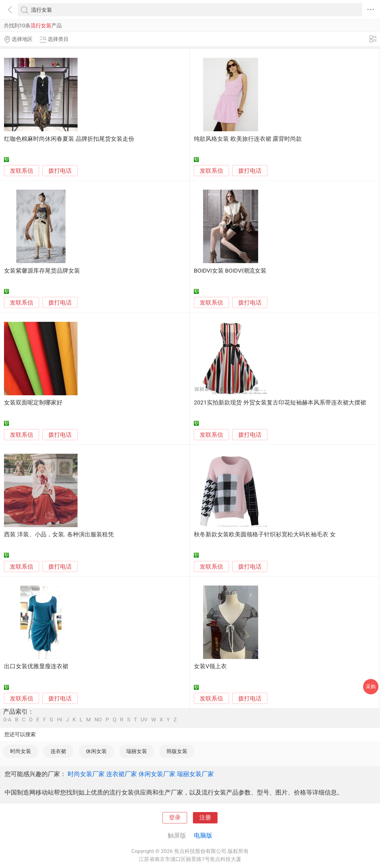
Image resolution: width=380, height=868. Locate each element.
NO (98, 720)
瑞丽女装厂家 (195, 774)
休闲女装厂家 (157, 774)
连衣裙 (58, 751)
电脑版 (203, 835)
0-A (7, 720)
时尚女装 (21, 751)
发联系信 (22, 171)
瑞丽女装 (137, 751)
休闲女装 (96, 751)
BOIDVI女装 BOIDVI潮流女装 (230, 271)
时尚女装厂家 (86, 774)
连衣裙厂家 (122, 774)
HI (60, 720)
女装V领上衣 (210, 666)
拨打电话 (60, 171)
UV (144, 720)
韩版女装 (177, 751)
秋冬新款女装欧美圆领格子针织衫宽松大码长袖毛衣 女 (265, 535)
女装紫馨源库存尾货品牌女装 (42, 271)
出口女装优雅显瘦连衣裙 (36, 666)
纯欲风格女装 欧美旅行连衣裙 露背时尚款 (248, 139)
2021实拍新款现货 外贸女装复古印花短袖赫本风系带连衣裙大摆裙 (280, 403)
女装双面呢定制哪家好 (33, 403)
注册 (205, 818)
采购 (371, 687)
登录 (175, 818)
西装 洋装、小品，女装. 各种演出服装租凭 (59, 535)
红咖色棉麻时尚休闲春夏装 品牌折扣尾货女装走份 (69, 139)
